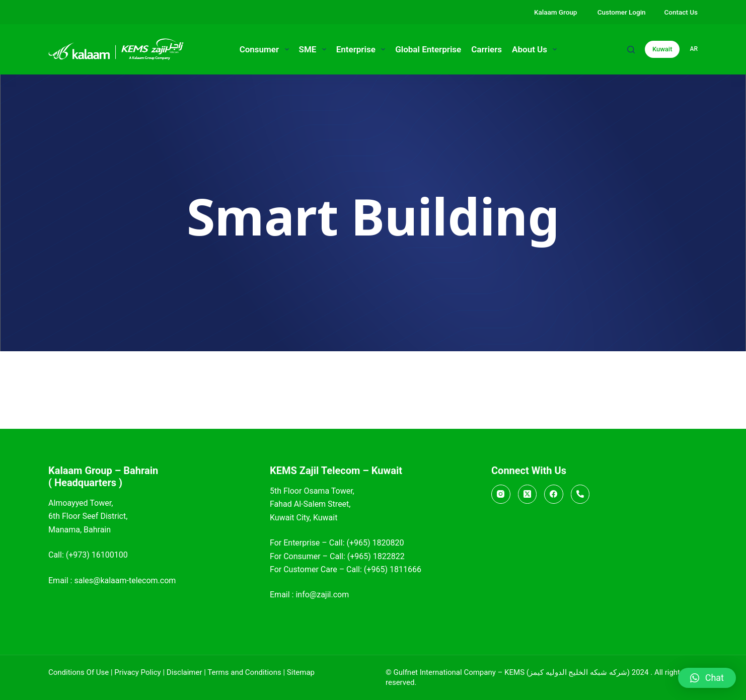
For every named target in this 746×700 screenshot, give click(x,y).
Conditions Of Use (79, 672)
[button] (707, 678)
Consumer (266, 49)
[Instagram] (501, 494)
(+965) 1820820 (375, 543)
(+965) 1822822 (376, 556)
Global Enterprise (428, 49)
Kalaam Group (556, 12)
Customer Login (622, 12)
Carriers (487, 49)
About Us (536, 49)
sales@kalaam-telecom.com (125, 580)
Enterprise (363, 49)
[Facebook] (554, 494)
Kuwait (662, 49)
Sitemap (301, 672)
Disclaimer (184, 672)
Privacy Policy (137, 672)
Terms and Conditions (244, 672)
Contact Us (681, 12)
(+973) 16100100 (97, 555)
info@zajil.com (322, 595)
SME (315, 49)
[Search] (631, 50)
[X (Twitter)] (528, 494)
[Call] (580, 494)
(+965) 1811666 (393, 569)
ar (694, 49)
